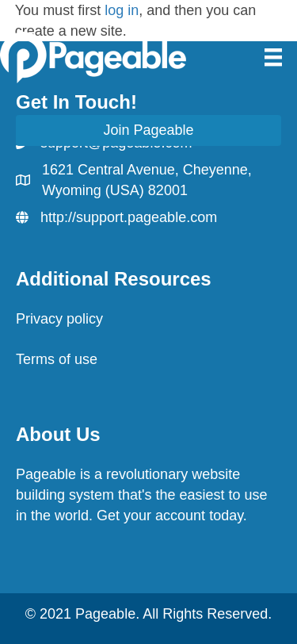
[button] (148, 130)
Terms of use (57, 359)
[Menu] (273, 57)
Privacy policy (59, 319)
